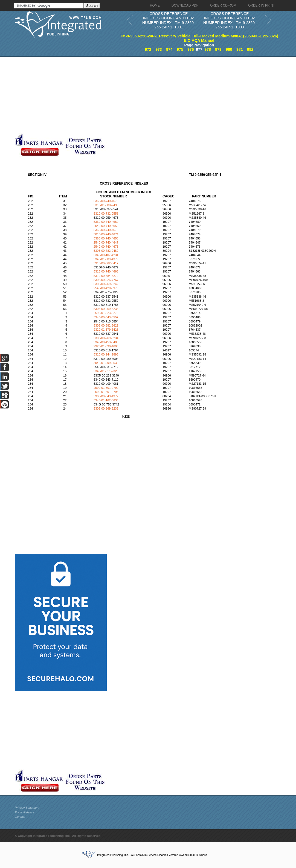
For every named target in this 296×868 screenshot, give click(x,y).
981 (240, 49)
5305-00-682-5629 (106, 325)
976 (191, 49)
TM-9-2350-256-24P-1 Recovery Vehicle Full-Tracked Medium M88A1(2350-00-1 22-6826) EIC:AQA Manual (199, 38)
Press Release (25, 812)
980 (229, 49)
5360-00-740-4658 (106, 238)
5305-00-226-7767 (106, 280)
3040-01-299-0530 (106, 363)
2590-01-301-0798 (106, 392)
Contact (20, 817)
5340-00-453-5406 (106, 342)
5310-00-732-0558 (106, 214)
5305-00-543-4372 (106, 396)
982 (250, 49)
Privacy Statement (27, 808)
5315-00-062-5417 (106, 263)
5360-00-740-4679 (106, 230)
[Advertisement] (131, 95)
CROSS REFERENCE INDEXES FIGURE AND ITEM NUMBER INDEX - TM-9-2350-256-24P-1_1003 (230, 20)
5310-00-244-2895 (106, 354)
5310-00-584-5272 (106, 276)
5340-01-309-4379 (106, 259)
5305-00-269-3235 (106, 408)
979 (218, 49)
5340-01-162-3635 (106, 400)
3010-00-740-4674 (106, 234)
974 (169, 49)
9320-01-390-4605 (106, 346)
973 (159, 49)
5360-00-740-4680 (106, 222)
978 (208, 49)
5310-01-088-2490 (106, 205)
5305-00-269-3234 (106, 309)
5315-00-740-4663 (106, 271)
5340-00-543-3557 (106, 317)
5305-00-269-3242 (106, 284)
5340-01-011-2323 (106, 371)
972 (148, 49)
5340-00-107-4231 (106, 255)
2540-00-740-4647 (106, 242)
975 (180, 49)
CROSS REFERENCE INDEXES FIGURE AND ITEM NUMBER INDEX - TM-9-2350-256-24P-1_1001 (169, 20)
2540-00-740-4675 (106, 247)
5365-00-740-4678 (106, 201)
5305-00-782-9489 (106, 251)
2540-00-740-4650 (106, 226)
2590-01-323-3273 (106, 313)
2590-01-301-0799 (106, 388)
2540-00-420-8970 (106, 288)
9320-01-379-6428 (106, 330)
